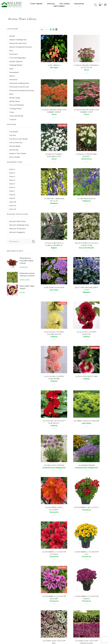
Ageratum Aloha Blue (54, 288)
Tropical (11, 119)
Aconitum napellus (86, 199)
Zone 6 (11, 187)
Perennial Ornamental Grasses (20, 90)
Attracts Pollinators (16, 229)
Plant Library (36, 4)
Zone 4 (11, 180)
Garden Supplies (14, 61)
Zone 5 (11, 184)
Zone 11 (11, 206)
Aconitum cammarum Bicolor (54, 200)
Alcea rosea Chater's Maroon (86, 334)
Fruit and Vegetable (16, 58)
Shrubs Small (13, 101)
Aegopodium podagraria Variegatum (86, 245)
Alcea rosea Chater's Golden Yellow (54, 334)
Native (11, 76)
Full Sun (11, 135)
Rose (10, 94)
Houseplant (13, 72)
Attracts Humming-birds (18, 225)
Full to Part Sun (14, 143)
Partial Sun (12, 150)
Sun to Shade (13, 157)
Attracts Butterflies (16, 221)
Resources (79, 4)
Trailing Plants (14, 109)
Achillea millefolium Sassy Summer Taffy (86, 111)
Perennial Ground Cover (18, 87)
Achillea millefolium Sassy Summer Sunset (54, 111)
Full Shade (12, 132)
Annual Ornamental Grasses (19, 47)
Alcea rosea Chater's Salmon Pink (54, 379)
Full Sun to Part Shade (17, 139)
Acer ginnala (54, 65)
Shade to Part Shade (16, 153)
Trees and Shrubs (15, 116)
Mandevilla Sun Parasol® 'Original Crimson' (27, 261)
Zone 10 (11, 202)
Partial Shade (13, 146)
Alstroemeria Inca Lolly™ (86, 509)
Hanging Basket (14, 65)
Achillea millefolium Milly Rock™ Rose (86, 66)
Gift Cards (65, 4)
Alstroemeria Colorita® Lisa (86, 555)
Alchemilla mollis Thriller (86, 424)
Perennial (12, 80)
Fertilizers (12, 54)
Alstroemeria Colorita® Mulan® (54, 600)
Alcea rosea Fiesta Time (86, 378)
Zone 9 (11, 198)
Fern (10, 51)
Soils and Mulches (15, 105)
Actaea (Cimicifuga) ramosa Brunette (54, 245)
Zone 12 (11, 209)
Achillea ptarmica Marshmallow (54, 156)
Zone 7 (11, 191)
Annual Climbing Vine (17, 40)
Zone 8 (11, 195)
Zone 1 (11, 169)
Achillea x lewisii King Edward (86, 156)
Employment (59, 6)
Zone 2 (11, 173)
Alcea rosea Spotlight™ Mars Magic (54, 424)
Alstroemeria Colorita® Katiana (54, 555)
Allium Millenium (86, 467)
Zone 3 (11, 177)
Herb (10, 69)
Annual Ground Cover (17, 43)
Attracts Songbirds (16, 232)
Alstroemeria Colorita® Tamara (86, 600)
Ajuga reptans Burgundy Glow (86, 290)
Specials (51, 4)
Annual (11, 36)
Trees (10, 112)
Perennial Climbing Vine (18, 83)
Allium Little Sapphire (54, 467)
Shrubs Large (13, 98)
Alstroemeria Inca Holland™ (54, 511)
